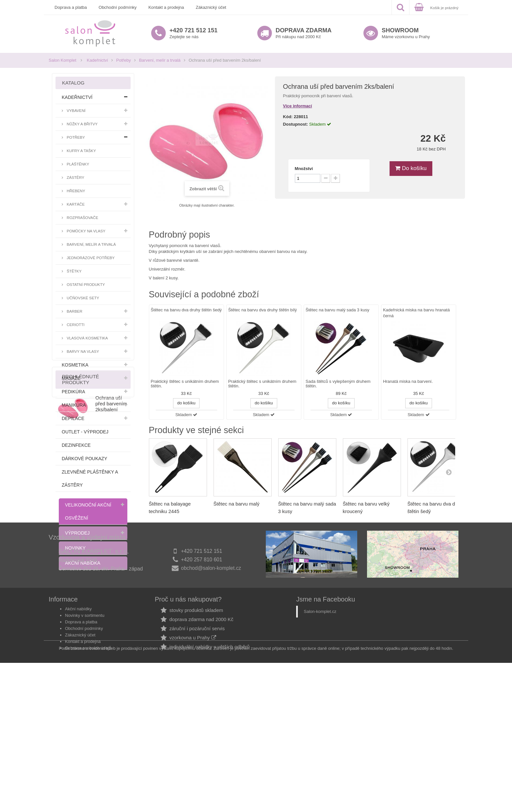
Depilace (73, 418)
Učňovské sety (82, 298)
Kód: (288, 117)
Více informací (298, 106)
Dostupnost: (296, 124)
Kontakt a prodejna (166, 7)
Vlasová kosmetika (87, 338)
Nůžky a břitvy (82, 124)
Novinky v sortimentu (85, 746)
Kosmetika (75, 365)
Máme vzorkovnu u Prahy (406, 33)
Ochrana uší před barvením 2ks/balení (111, 620)
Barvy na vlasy (82, 351)
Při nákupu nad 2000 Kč (304, 33)
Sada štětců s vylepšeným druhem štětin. (338, 384)
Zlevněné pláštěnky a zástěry (90, 478)
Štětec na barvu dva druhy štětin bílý (263, 310)
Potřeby (124, 60)
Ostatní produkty (85, 284)
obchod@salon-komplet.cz (211, 700)
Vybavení (76, 110)
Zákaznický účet (211, 7)
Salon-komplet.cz (320, 742)
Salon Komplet (63, 60)
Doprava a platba (71, 7)
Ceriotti (75, 325)
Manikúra (74, 405)
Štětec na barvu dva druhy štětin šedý (186, 310)
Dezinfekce (76, 445)
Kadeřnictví (97, 60)
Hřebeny (75, 191)
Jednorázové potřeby (90, 258)
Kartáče (75, 204)
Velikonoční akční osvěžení (88, 511)
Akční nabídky (78, 739)
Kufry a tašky (81, 151)
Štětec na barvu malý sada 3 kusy (337, 310)
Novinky (75, 548)
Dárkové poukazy (84, 459)
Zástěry (75, 177)
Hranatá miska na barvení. (408, 382)
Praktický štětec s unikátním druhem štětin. (185, 384)
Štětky (74, 271)
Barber (74, 311)
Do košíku (411, 168)
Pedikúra (73, 392)
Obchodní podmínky (118, 7)
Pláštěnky (77, 164)
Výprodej (77, 533)
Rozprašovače (82, 218)
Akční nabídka (83, 563)
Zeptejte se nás (193, 33)
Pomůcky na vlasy (86, 231)
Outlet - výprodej (85, 432)
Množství (304, 169)
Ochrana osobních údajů (88, 778)
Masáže (71, 378)
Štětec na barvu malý (237, 504)
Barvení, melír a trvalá (160, 60)
